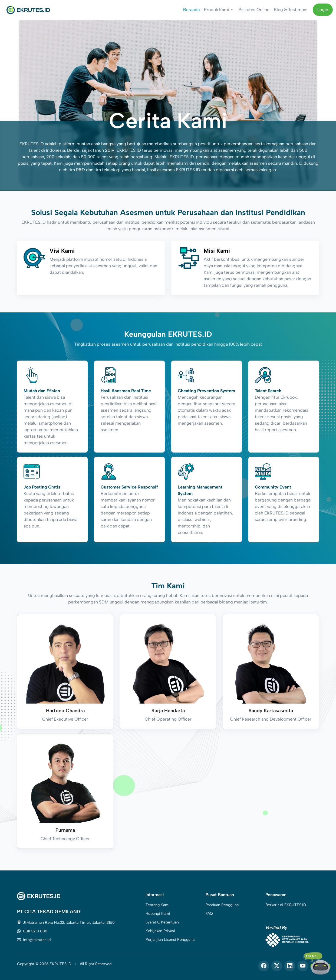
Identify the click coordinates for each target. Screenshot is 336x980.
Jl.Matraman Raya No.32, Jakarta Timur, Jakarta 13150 (66, 923)
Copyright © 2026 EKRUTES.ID (44, 964)
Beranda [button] (191, 10)
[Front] (28, 10)
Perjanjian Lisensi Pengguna (170, 940)
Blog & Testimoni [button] (291, 10)
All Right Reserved (96, 964)
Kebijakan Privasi (160, 931)
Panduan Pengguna (222, 905)
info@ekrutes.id (34, 940)
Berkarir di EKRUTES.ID (286, 905)
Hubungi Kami (158, 914)
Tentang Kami (158, 905)
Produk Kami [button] (216, 10)
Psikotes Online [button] (254, 10)
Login (323, 10)
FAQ (209, 914)
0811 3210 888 (32, 931)
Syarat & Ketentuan (162, 922)
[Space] (39, 896)
